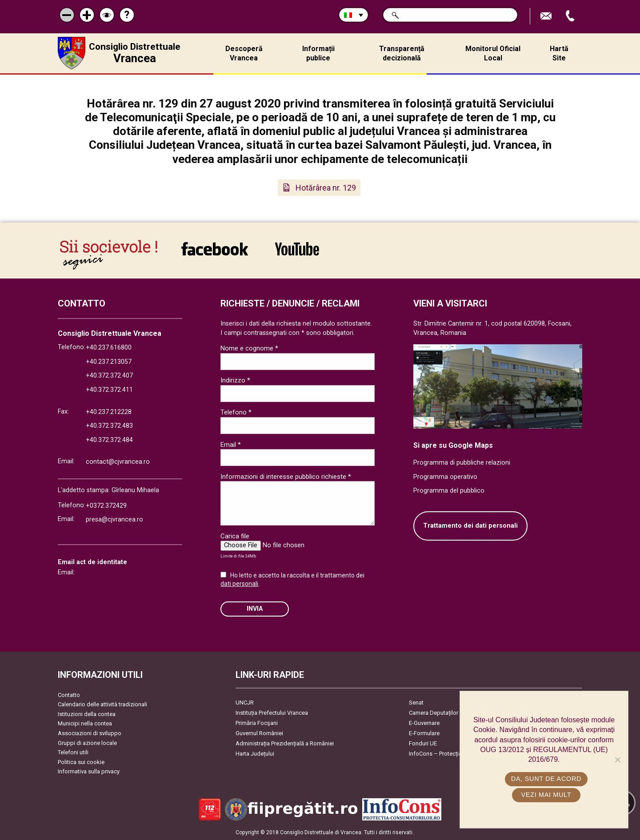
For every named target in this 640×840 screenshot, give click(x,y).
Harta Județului (255, 754)
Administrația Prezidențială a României (285, 743)
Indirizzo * (235, 380)
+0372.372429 (106, 506)
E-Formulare (424, 733)
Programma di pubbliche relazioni (462, 463)
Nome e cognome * (249, 348)
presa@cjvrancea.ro (114, 520)
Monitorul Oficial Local (493, 53)
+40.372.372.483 (109, 426)
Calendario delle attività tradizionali (102, 704)
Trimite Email (547, 16)
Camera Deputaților (434, 713)
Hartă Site (559, 53)
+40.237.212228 (109, 412)
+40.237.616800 (109, 348)
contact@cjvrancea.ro (118, 462)
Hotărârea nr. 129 (326, 188)
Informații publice (318, 53)
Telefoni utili (73, 752)
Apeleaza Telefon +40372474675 (571, 16)
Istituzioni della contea (87, 714)
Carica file (235, 536)
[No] (617, 760)
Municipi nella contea (85, 723)
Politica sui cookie (81, 762)
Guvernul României (259, 733)
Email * (231, 445)
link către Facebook (215, 249)
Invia (255, 609)
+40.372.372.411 (109, 390)
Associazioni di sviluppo (90, 733)
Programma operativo (445, 477)
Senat (416, 703)
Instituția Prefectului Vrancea (272, 713)
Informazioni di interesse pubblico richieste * (286, 477)
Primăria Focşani (257, 723)
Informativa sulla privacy (89, 771)
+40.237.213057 (109, 362)
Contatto (69, 695)
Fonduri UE (423, 743)
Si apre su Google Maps (453, 445)
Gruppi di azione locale (87, 743)
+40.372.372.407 (109, 376)
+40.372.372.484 (109, 440)
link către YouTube (297, 249)
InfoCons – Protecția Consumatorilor (456, 754)
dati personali (239, 584)
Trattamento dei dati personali (470, 526)
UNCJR (245, 703)
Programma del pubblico (449, 491)
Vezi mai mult (546, 795)
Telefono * (236, 412)
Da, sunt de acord (546, 779)
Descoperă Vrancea (244, 53)
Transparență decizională (402, 53)
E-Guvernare (424, 723)
